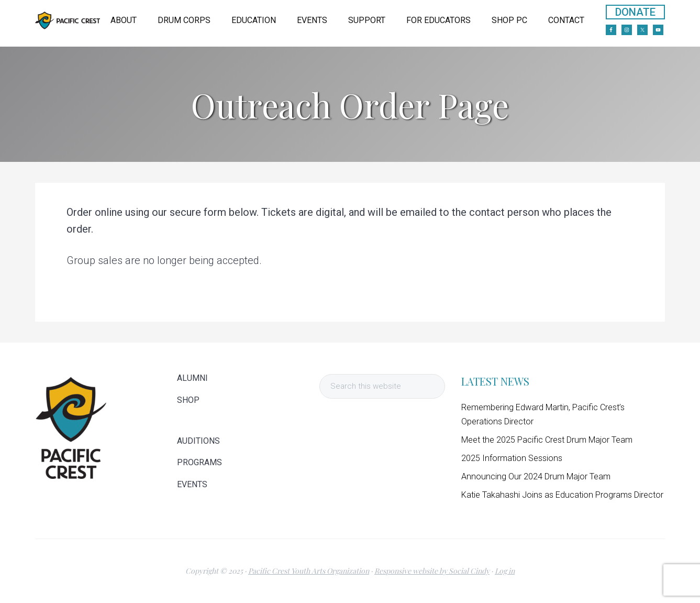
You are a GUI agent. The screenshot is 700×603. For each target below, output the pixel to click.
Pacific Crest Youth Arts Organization (309, 571)
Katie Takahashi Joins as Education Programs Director (562, 495)
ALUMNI (192, 378)
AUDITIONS (198, 441)
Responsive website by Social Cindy (432, 571)
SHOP (188, 400)
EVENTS (192, 485)
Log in (505, 571)
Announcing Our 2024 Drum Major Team (536, 476)
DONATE (635, 12)
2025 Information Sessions (512, 458)
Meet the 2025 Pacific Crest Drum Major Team (547, 440)
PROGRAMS (199, 463)
